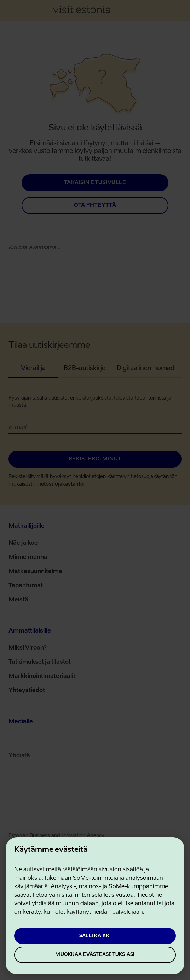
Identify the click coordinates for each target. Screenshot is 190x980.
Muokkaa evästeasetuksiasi (95, 955)
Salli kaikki (95, 936)
